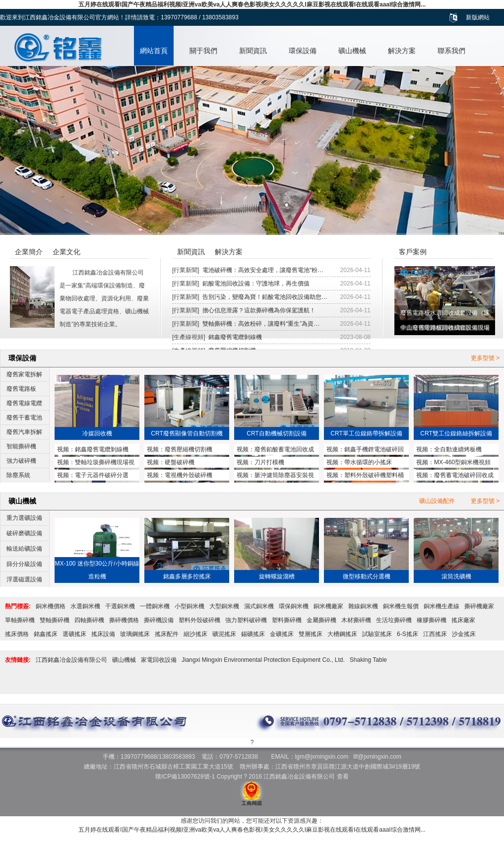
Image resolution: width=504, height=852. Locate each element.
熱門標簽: (18, 606)
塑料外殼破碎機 (199, 620)
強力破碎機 (21, 461)
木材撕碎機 (356, 620)
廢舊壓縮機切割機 (189, 449)
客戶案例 (413, 252)
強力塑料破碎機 (246, 620)
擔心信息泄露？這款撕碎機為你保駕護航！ (259, 310)
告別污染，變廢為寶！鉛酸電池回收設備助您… (265, 297)
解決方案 (402, 51)
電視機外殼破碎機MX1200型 (180, 476)
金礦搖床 (282, 634)
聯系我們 (451, 51)
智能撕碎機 (21, 446)
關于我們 (203, 51)
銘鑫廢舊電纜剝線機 (235, 337)
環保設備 (303, 51)
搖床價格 (17, 634)
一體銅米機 (155, 606)
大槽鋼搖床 (342, 634)
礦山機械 (352, 51)
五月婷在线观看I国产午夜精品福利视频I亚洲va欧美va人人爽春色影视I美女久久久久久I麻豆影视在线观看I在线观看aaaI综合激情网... (252, 4)
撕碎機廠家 (479, 606)
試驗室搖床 (377, 634)
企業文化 (66, 252)
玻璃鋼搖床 (135, 634)
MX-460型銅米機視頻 (462, 462)
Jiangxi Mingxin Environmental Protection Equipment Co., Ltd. (263, 660)
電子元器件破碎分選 (102, 475)
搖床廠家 (463, 620)
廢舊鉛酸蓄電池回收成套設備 (275, 450)
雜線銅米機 (363, 606)
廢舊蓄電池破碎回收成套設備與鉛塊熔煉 (455, 476)
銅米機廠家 (328, 606)
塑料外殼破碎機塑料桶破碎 (365, 476)
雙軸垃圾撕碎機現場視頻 (96, 463)
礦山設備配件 (437, 501)
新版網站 (478, 17)
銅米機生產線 (441, 606)
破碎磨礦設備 (24, 533)
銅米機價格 (51, 606)
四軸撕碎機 (89, 620)
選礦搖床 (74, 634)
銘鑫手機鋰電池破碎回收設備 (365, 450)
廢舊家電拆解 (24, 374)
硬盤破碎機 (180, 462)
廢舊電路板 (21, 389)
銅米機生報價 (401, 606)
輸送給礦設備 (24, 549)
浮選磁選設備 (24, 579)
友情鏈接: (18, 660)
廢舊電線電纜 (24, 403)
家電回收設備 (159, 660)
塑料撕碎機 (287, 620)
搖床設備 (103, 634)
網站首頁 (154, 51)
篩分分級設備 (24, 564)
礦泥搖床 (224, 634)
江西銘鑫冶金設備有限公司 (71, 660)
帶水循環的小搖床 (368, 462)
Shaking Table (368, 660)
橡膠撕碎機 (432, 620)
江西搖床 (435, 634)
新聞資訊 (253, 51)
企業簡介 (29, 252)
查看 (343, 777)
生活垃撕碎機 (394, 620)
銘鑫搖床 (46, 634)
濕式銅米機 (259, 606)
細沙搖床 (195, 634)
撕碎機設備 (159, 620)
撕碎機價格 (124, 620)
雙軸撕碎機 (55, 620)
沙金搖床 (464, 634)
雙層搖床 (311, 634)
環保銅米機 (294, 606)
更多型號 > (485, 358)
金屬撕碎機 (321, 620)
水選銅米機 (85, 606)
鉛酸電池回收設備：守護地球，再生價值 (256, 284)
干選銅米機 (120, 606)
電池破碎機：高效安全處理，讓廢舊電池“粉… (263, 270)
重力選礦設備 (24, 518)
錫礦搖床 (253, 634)
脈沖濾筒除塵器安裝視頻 (275, 476)
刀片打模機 (269, 462)
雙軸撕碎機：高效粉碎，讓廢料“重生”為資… (261, 324)
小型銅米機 (189, 606)
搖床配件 (167, 634)
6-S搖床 (408, 634)
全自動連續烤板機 (458, 449)
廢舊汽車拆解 (24, 432)
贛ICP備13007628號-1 (185, 777)
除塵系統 (18, 475)
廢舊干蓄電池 (24, 418)
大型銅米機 (224, 606)
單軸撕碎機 (20, 620)
